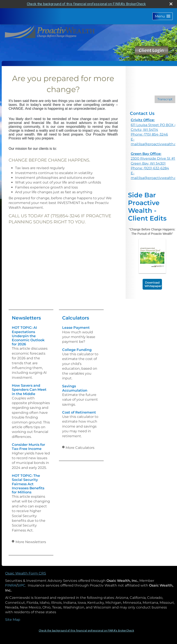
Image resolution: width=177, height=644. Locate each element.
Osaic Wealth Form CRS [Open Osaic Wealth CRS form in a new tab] (26, 573)
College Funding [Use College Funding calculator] (77, 350)
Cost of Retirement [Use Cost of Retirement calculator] (79, 412)
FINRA (11, 585)
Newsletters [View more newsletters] (26, 318)
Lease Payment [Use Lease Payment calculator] (76, 328)
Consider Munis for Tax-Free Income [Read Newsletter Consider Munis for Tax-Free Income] (28, 447)
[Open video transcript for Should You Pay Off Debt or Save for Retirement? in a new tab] (165, 99)
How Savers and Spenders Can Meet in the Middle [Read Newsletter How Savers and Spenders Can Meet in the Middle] (29, 390)
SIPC (21, 585)
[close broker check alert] (171, 4)
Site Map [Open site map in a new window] (13, 620)
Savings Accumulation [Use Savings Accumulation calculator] (75, 388)
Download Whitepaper (153, 284)
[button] (163, 16)
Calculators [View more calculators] (76, 318)
